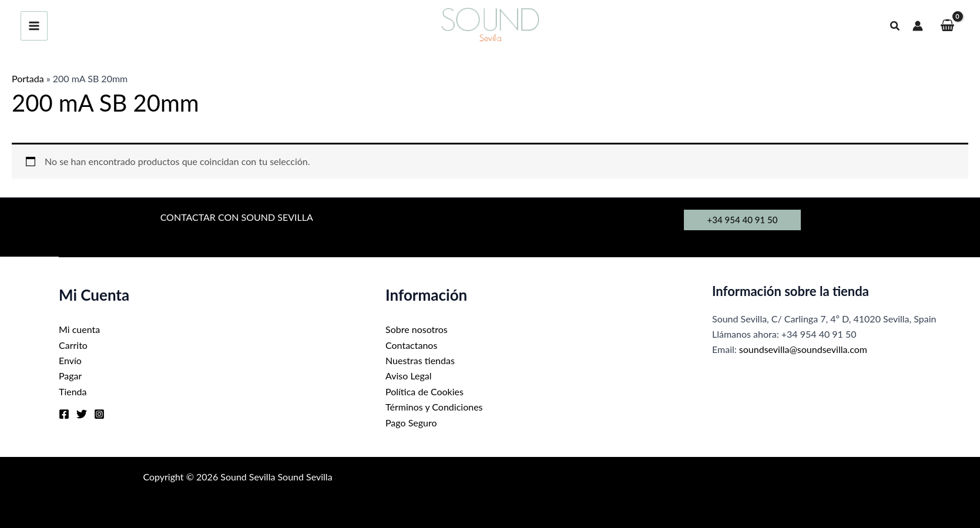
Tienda (73, 391)
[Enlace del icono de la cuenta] (918, 26)
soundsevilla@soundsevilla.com (803, 349)
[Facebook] (64, 414)
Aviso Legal (409, 376)
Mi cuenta (79, 329)
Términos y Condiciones (434, 407)
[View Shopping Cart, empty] (947, 26)
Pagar (70, 376)
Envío (70, 360)
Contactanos (411, 345)
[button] (895, 26)
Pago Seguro (411, 423)
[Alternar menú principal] (34, 26)
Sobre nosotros (417, 329)
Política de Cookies (424, 391)
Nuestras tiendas (420, 360)
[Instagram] (99, 414)
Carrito (73, 345)
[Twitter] (82, 414)
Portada (28, 78)
